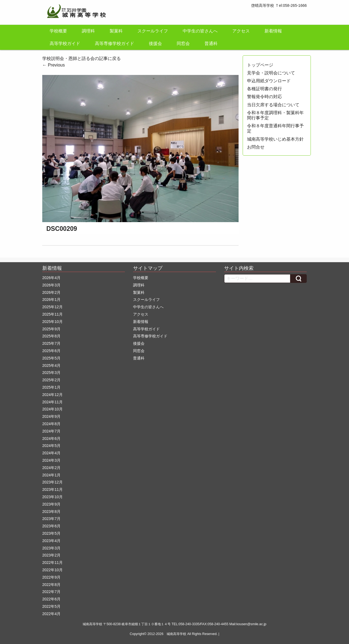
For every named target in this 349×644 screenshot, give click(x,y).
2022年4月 (51, 614)
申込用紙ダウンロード (269, 81)
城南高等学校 (176, 634)
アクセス (241, 31)
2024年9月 (51, 416)
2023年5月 (51, 533)
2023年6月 (51, 526)
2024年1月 (51, 475)
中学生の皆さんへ (200, 31)
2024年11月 (52, 402)
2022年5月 (51, 606)
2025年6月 (51, 351)
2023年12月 (52, 482)
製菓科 (116, 31)
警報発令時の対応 (264, 97)
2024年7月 (51, 431)
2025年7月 (51, 343)
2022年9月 (51, 577)
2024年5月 (51, 446)
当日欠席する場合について (273, 105)
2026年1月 (51, 300)
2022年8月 (51, 585)
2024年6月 (51, 439)
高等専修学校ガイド (115, 43)
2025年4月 (51, 365)
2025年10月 (52, 322)
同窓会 (183, 43)
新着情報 (273, 31)
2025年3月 (51, 373)
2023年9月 (51, 504)
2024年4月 (51, 453)
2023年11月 (52, 489)
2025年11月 (52, 314)
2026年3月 (51, 285)
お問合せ (256, 147)
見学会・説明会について (271, 73)
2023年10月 (52, 497)
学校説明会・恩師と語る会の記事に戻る (82, 58)
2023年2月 (51, 555)
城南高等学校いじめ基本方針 (275, 139)
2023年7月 (51, 519)
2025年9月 (51, 329)
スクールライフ (153, 31)
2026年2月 (51, 292)
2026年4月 (51, 278)
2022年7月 (51, 592)
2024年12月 (52, 395)
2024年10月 (52, 409)
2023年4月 (51, 541)
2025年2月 (51, 380)
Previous (54, 65)
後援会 (155, 43)
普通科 (211, 43)
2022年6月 (51, 599)
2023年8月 (51, 512)
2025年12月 (52, 307)
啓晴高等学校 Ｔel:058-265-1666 (279, 5)
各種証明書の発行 (264, 89)
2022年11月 (52, 563)
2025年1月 (51, 387)
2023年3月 (51, 548)
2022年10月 (52, 570)
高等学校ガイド (65, 43)
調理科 (88, 31)
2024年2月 (51, 468)
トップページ (260, 65)
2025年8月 (51, 336)
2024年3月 (51, 460)
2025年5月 (51, 358)
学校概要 (58, 31)
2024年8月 (51, 424)
